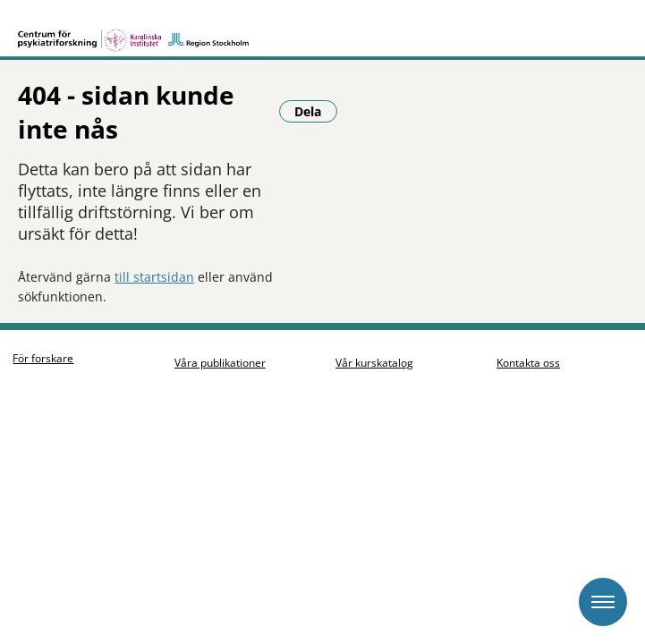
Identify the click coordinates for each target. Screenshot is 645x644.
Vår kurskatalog (380, 334)
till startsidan (154, 200)
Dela (55, 250)
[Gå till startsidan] (322, 29)
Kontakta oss (534, 334)
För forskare (48, 329)
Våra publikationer (225, 333)
